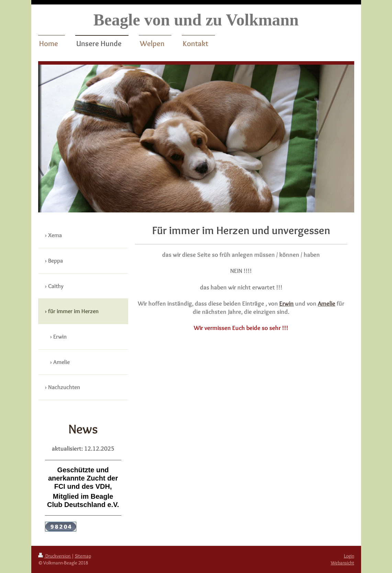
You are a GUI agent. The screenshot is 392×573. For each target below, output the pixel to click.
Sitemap (83, 556)
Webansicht (343, 563)
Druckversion (55, 556)
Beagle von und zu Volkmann (196, 20)
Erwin (287, 303)
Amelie (327, 303)
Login (349, 556)
